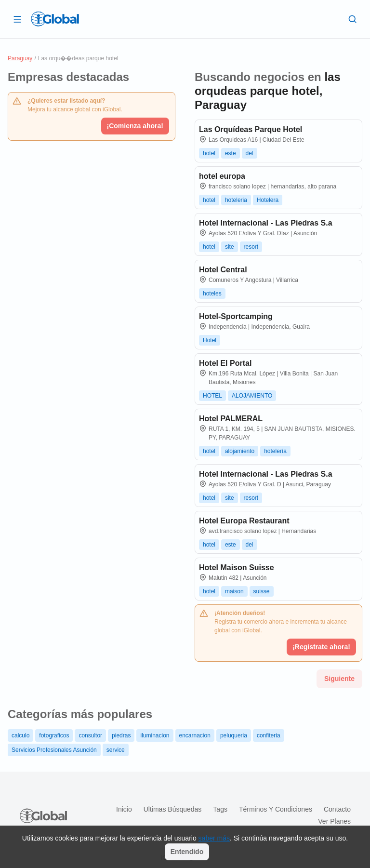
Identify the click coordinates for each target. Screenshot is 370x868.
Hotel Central (223, 270)
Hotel (210, 340)
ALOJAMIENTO (252, 396)
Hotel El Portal (225, 363)
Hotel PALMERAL (231, 419)
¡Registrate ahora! (321, 647)
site (230, 247)
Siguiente (339, 679)
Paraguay (20, 58)
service (116, 750)
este (231, 153)
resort (251, 247)
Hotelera (268, 200)
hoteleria (236, 200)
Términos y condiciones (276, 809)
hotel (209, 153)
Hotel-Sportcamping (236, 316)
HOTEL (212, 396)
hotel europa (222, 176)
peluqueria (234, 735)
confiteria (269, 735)
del (250, 153)
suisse (262, 591)
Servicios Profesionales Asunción (54, 750)
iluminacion (155, 735)
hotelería (275, 451)
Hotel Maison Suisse (237, 568)
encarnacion (195, 735)
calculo (20, 735)
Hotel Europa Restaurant (244, 521)
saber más (214, 838)
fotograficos (54, 735)
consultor (90, 735)
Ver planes (334, 821)
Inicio (124, 809)
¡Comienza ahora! (135, 126)
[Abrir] (17, 19)
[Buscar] (353, 19)
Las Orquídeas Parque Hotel (251, 129)
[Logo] (55, 19)
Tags (220, 809)
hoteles (212, 294)
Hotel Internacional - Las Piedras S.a (266, 223)
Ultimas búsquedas (173, 809)
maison (234, 591)
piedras (121, 735)
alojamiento (240, 451)
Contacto (337, 809)
